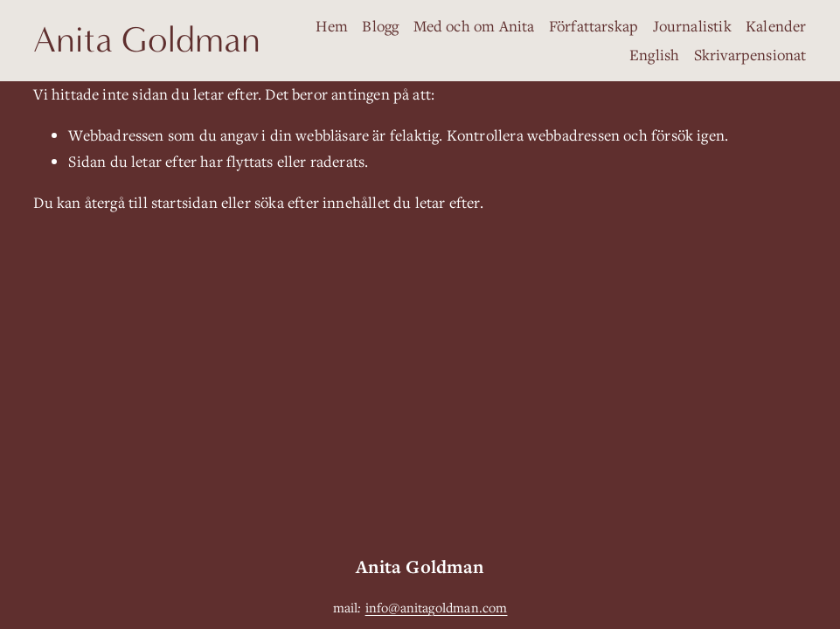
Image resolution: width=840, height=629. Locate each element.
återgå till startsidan (151, 202)
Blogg (380, 26)
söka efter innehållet (322, 202)
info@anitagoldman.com (437, 607)
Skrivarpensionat (750, 55)
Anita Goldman (147, 40)
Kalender (776, 26)
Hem (332, 26)
